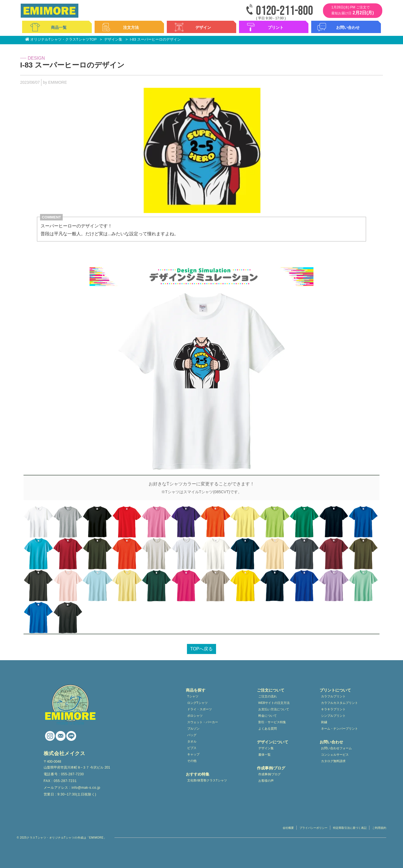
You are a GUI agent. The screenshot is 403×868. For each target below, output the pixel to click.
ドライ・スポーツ (200, 709)
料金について (268, 716)
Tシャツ (193, 696)
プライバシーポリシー (313, 828)
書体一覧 (264, 755)
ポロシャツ (195, 716)
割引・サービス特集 (272, 722)
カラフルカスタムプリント (339, 703)
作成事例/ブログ (270, 774)
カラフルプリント (333, 696)
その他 (192, 761)
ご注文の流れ (268, 696)
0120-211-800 (285, 11)
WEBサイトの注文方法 (274, 703)
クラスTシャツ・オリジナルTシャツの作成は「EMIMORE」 (66, 838)
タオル (192, 741)
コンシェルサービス (335, 755)
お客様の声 (266, 781)
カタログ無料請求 (333, 761)
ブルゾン (193, 729)
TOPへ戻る (202, 649)
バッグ (192, 735)
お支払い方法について (274, 709)
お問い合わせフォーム (336, 748)
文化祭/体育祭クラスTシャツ (207, 780)
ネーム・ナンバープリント (339, 729)
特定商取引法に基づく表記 (350, 828)
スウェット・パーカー (203, 722)
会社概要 (288, 828)
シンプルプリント (333, 716)
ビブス (192, 748)
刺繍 (324, 722)
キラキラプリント (333, 709)
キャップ (193, 754)
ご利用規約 (379, 828)
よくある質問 (268, 729)
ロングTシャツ (197, 703)
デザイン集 (266, 748)
